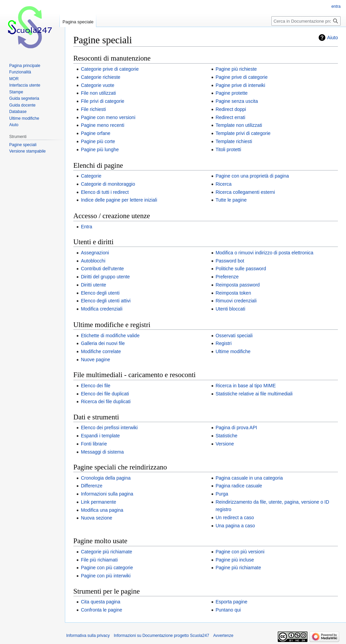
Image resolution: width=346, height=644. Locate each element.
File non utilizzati (98, 93)
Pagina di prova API (236, 428)
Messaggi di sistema (102, 452)
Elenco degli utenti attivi (106, 301)
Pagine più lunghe (100, 149)
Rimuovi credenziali (236, 301)
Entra (86, 227)
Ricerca (224, 184)
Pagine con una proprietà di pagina (252, 176)
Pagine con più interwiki (106, 576)
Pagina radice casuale (239, 486)
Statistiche (227, 436)
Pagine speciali (23, 145)
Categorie (91, 176)
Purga (222, 494)
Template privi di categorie (243, 133)
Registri (224, 343)
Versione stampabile (27, 151)
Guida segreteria (24, 98)
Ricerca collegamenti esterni (245, 192)
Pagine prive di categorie (242, 77)
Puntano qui (228, 610)
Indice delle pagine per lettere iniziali (119, 200)
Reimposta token (233, 293)
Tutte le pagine (231, 200)
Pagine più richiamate (238, 568)
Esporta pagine (231, 602)
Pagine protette (232, 93)
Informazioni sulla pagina (107, 494)
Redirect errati (230, 117)
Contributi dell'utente (102, 269)
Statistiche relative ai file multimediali (254, 394)
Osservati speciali (234, 336)
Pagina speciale (78, 22)
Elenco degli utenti (100, 293)
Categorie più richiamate (106, 552)
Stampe (16, 92)
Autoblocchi (93, 261)
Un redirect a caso (235, 517)
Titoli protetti (228, 149)
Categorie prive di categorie (110, 69)
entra (336, 6)
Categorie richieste (101, 77)
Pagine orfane (95, 133)
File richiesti (93, 109)
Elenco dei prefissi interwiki (109, 428)
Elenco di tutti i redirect (105, 192)
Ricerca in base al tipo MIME (246, 386)
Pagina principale (25, 66)
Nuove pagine (95, 360)
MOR (14, 79)
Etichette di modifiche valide (110, 336)
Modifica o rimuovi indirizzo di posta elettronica (264, 253)
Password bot (230, 261)
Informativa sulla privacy (88, 636)
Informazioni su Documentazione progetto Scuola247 (162, 636)
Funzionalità (20, 72)
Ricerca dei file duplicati (106, 401)
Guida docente (22, 105)
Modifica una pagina (102, 510)
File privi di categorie (102, 101)
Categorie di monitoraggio (108, 184)
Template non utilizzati (239, 125)
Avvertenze (223, 636)
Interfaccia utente (25, 85)
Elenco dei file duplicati (105, 394)
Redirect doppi (231, 109)
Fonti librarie (94, 444)
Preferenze (227, 277)
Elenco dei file (95, 386)
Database (18, 112)
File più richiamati (99, 560)
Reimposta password (238, 285)
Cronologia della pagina (106, 478)
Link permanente (98, 502)
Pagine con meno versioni (108, 117)
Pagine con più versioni (240, 552)
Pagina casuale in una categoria (249, 478)
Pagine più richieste (236, 69)
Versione (225, 444)
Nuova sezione (96, 518)
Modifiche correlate (101, 351)
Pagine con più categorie (107, 568)
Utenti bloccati (230, 309)
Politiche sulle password (241, 269)
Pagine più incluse (235, 560)
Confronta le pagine (101, 610)
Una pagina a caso (235, 526)
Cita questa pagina (101, 602)
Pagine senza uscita (237, 101)
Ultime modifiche (233, 351)
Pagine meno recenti (102, 125)
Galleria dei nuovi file (103, 343)
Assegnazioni (95, 253)
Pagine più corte (98, 141)
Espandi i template (100, 436)
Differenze (92, 486)
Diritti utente (93, 285)
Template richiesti (234, 141)
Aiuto (332, 38)
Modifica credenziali (102, 309)
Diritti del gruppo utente (105, 277)
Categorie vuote (97, 85)
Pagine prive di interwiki (240, 85)
